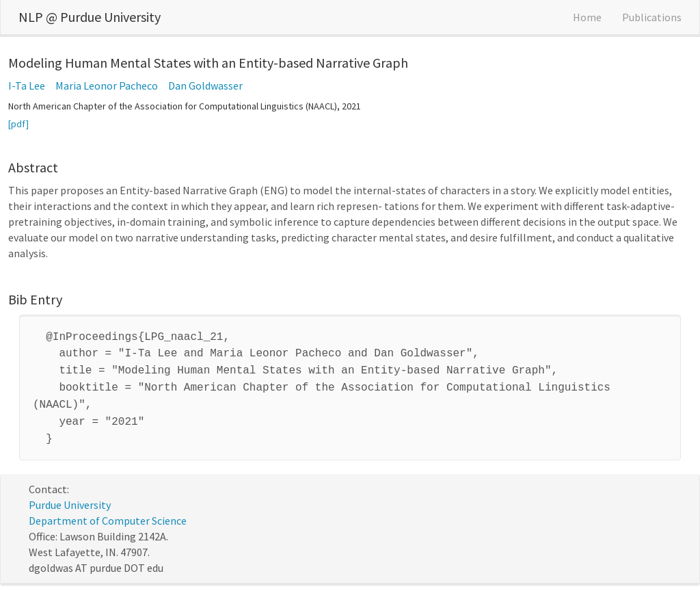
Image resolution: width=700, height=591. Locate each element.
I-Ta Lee (27, 86)
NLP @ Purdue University (90, 17)
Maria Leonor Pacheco (107, 86)
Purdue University (70, 495)
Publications (652, 17)
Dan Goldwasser (205, 86)
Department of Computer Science (108, 511)
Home (587, 17)
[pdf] (18, 124)
